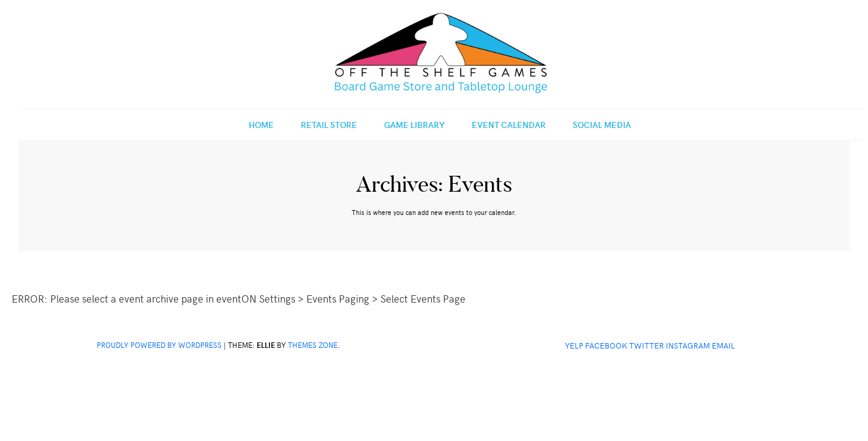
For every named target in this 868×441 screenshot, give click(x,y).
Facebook (606, 345)
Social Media (602, 125)
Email (723, 345)
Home (261, 125)
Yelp (574, 345)
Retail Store (329, 125)
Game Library (414, 125)
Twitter (647, 345)
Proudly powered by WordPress (159, 345)
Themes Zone (313, 345)
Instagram (688, 345)
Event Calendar (509, 125)
